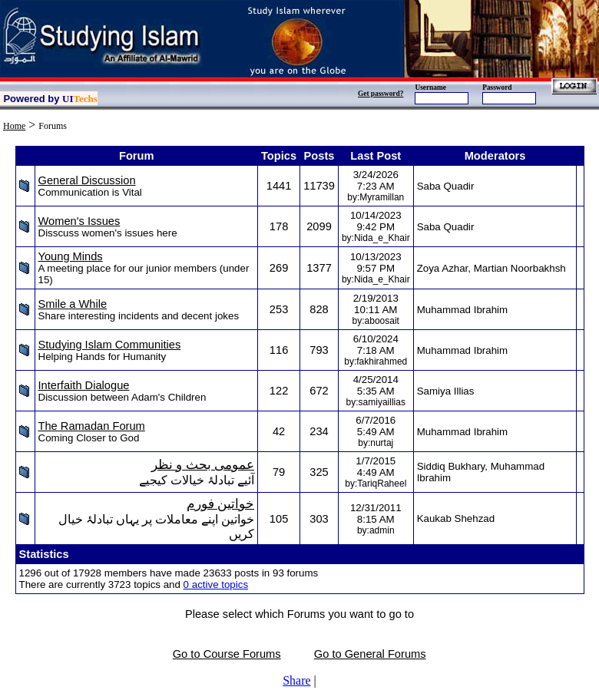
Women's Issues (79, 221)
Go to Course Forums (227, 654)
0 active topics (216, 584)
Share (296, 680)
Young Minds (71, 256)
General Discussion (87, 180)
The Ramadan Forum (92, 426)
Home (14, 126)
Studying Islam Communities (110, 345)
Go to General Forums (370, 654)
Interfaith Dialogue (84, 385)
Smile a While (73, 304)
